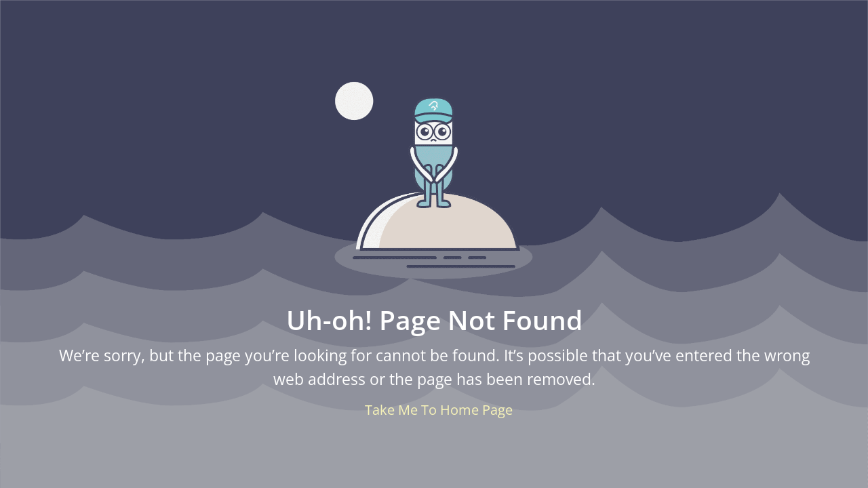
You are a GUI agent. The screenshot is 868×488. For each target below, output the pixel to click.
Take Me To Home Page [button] (439, 410)
